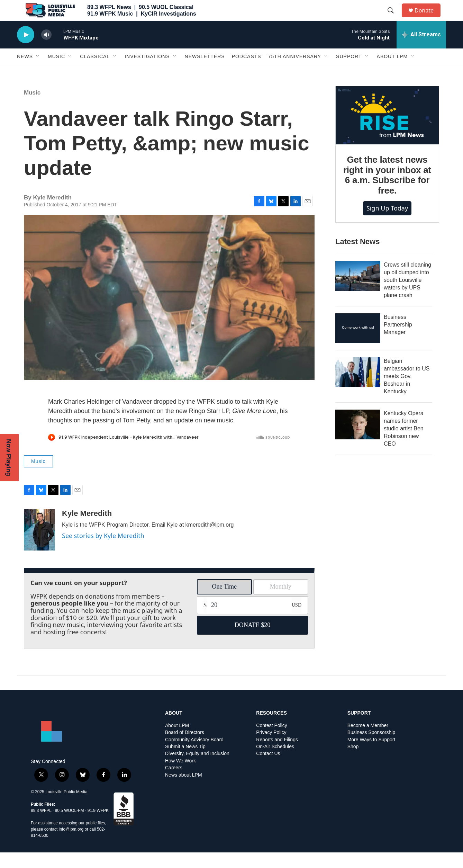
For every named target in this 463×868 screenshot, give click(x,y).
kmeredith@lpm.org (210, 540)
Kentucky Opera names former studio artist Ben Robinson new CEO (404, 444)
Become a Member (368, 741)
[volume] (46, 50)
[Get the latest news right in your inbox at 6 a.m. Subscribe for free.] (387, 131)
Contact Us (268, 769)
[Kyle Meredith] (39, 545)
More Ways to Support (371, 755)
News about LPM (184, 791)
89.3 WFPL (41, 826)
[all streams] (421, 50)
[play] (26, 50)
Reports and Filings (277, 755)
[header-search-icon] (394, 18)
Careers (174, 783)
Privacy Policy (271, 748)
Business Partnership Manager (398, 340)
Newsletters (205, 72)
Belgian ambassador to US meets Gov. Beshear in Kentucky (407, 392)
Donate (428, 18)
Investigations (147, 72)
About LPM (392, 72)
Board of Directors (185, 748)
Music (56, 72)
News (25, 72)
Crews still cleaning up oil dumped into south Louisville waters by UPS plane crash (407, 296)
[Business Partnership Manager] (358, 344)
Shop (353, 762)
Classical (95, 72)
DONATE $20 (253, 641)
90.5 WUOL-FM (70, 826)
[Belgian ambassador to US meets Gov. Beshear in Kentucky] (358, 388)
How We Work (180, 776)
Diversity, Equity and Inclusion (197, 769)
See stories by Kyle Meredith (103, 551)
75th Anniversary (295, 72)
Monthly (281, 602)
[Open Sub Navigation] (38, 72)
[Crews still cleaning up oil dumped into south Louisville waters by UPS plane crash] (358, 292)
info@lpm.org (71, 845)
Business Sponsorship (371, 748)
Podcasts (247, 72)
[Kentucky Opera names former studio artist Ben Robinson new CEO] (358, 440)
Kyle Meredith (87, 529)
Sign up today (387, 224)
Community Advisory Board (194, 755)
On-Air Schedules (275, 762)
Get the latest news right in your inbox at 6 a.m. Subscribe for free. (387, 191)
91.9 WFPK (98, 826)
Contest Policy (271, 741)
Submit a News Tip (185, 762)
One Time (224, 602)
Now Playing (9, 458)
